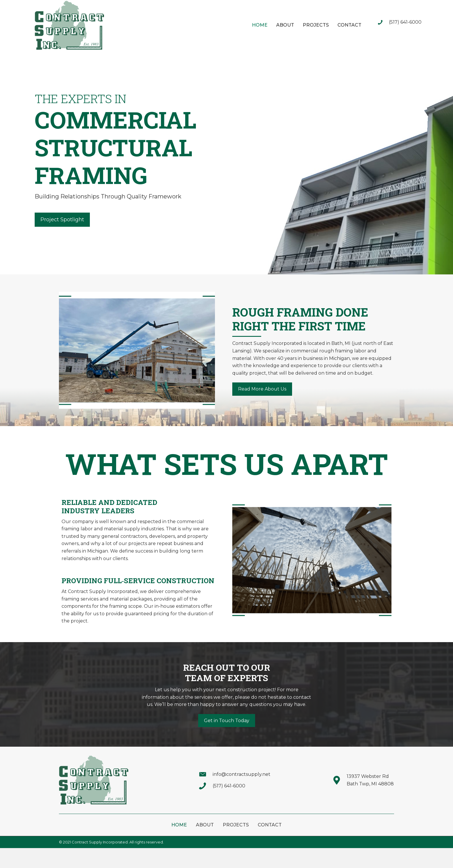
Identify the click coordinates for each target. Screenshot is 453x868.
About (205, 825)
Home (179, 825)
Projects (236, 825)
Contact (270, 825)
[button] (62, 220)
